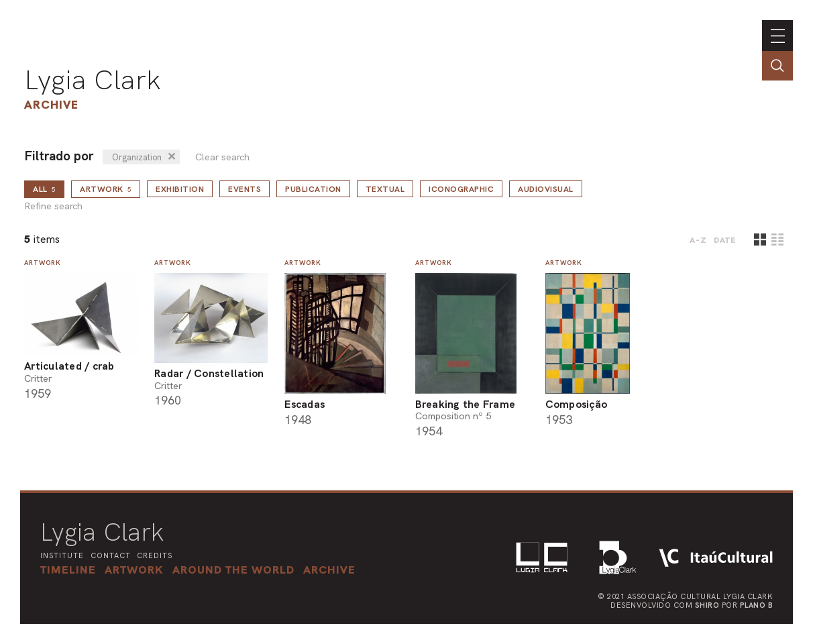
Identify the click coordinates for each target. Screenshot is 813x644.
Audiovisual (546, 189)
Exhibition (180, 189)
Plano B (757, 605)
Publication (313, 189)
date (725, 240)
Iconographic (461, 189)
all (44, 189)
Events (245, 189)
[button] (233, 570)
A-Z (698, 240)
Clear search (222, 157)
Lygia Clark (93, 80)
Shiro (707, 605)
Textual (385, 189)
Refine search (53, 206)
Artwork (106, 189)
